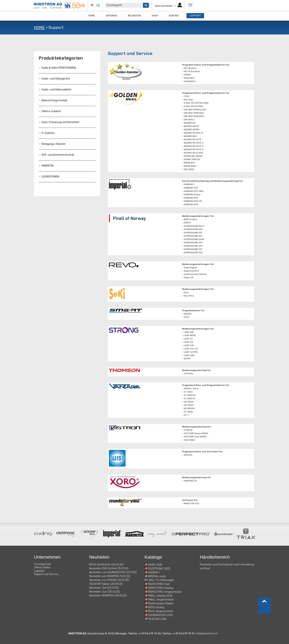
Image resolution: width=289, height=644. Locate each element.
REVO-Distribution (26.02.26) (106, 565)
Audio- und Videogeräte (54, 79)
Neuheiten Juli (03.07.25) (104, 588)
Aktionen (111, 16)
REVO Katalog (156, 607)
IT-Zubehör (47, 133)
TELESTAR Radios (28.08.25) (106, 584)
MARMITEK (46, 166)
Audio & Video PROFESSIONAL (58, 68)
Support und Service (46, 574)
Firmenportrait (42, 564)
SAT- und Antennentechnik (56, 155)
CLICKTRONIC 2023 (159, 569)
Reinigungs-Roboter (52, 144)
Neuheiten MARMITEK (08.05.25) (108, 596)
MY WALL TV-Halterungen (159, 580)
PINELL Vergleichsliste (161, 600)
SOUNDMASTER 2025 (160, 615)
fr (98, 5)
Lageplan (39, 571)
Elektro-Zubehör (50, 111)
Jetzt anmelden (168, 6)
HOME (39, 27)
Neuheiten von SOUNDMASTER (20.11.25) (113, 572)
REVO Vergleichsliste (160, 611)
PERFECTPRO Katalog (161, 588)
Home (92, 16)
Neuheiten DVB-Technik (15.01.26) (109, 568)
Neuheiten (134, 16)
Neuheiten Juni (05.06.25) (105, 592)
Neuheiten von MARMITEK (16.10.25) (110, 576)
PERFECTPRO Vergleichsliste (165, 592)
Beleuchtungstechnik (53, 100)
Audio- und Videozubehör (55, 90)
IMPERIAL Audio (157, 576)
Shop (155, 16)
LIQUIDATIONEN (49, 177)
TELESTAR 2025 (157, 619)
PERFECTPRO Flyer (159, 584)
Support (195, 16)
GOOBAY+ (154, 573)
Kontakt (174, 16)
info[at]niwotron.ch (206, 634)
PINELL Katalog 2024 (160, 596)
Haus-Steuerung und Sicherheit (59, 122)
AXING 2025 (155, 565)
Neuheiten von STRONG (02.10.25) (109, 580)
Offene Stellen (42, 568)
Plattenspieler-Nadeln (161, 604)
